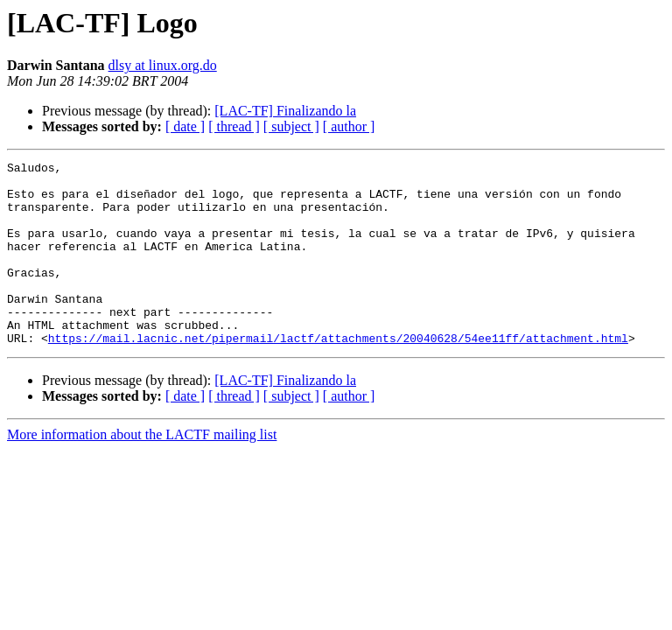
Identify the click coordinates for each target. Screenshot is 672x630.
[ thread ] (234, 126)
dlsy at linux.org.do (163, 65)
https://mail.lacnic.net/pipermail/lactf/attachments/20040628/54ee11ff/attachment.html (338, 374)
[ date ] (185, 126)
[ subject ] (291, 126)
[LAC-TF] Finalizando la (285, 111)
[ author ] (349, 126)
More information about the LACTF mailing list (142, 471)
